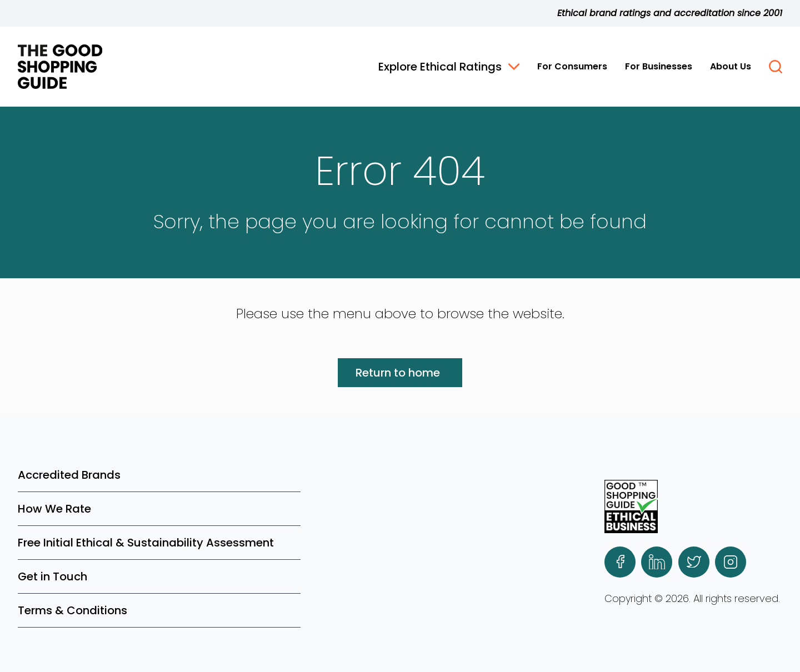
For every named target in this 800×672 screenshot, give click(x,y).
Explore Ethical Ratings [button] (449, 67)
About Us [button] (731, 66)
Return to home (398, 373)
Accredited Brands (69, 475)
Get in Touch (52, 576)
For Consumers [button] (572, 66)
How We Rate (54, 509)
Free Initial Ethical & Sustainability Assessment (146, 543)
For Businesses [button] (659, 66)
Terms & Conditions (72, 610)
